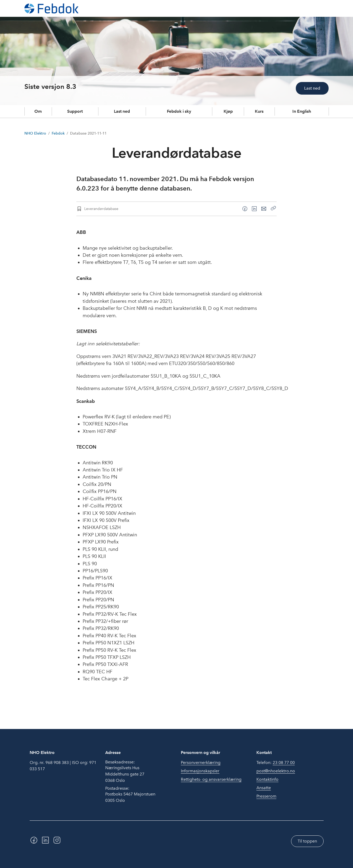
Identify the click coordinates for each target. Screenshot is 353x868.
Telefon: (276, 763)
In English (302, 111)
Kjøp (228, 111)
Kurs (259, 111)
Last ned (312, 88)
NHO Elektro (35, 133)
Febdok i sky (179, 111)
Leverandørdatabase (101, 209)
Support (75, 111)
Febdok (58, 133)
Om (38, 111)
